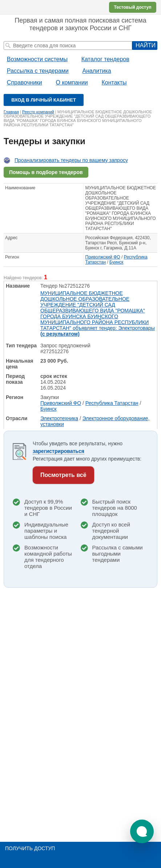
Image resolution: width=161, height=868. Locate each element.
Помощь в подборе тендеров (46, 172)
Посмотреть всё (63, 475)
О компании (72, 82)
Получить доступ (30, 848)
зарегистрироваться (59, 451)
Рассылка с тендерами (38, 71)
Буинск (116, 262)
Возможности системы (37, 59)
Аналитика (96, 71)
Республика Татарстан (112, 403)
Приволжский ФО (103, 257)
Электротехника (59, 418)
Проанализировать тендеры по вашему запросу (71, 160)
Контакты (114, 82)
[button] (142, 831)
